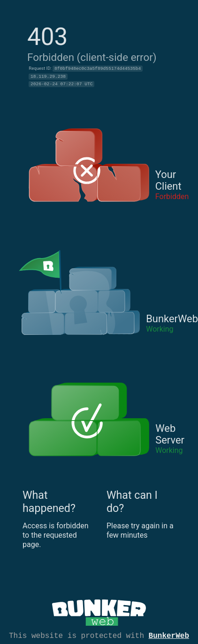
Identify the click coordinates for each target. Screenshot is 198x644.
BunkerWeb (169, 635)
